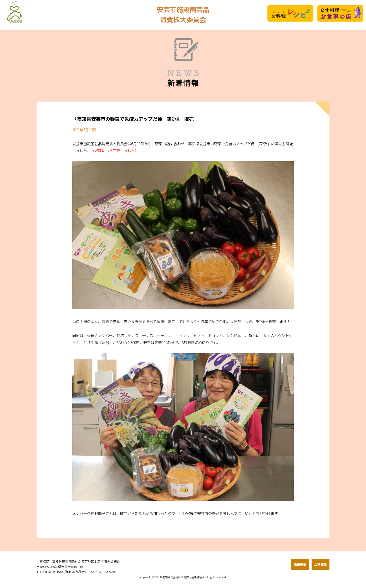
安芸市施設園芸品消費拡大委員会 (183, 15)
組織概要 (300, 564)
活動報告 (321, 564)
